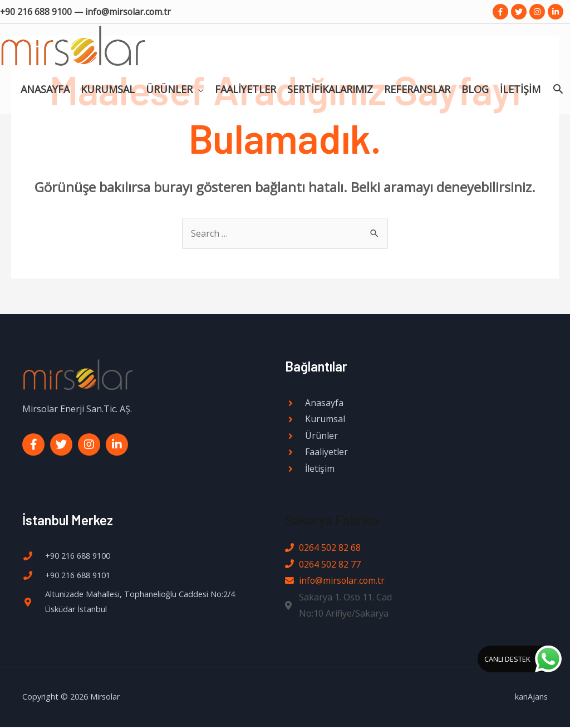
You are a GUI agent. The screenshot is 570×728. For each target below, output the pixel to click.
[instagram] (539, 12)
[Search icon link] (558, 80)
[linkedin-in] (557, 12)
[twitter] (520, 12)
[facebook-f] (502, 12)
